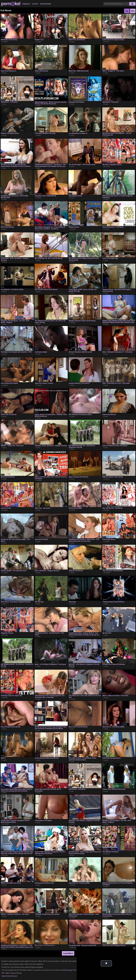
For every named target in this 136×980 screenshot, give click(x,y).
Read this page (67, 970)
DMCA (8, 973)
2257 (3, 973)
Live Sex (35, 4)
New (133, 11)
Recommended (46, 4)
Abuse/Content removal (9, 976)
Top (127, 11)
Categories (26, 4)
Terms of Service (16, 973)
